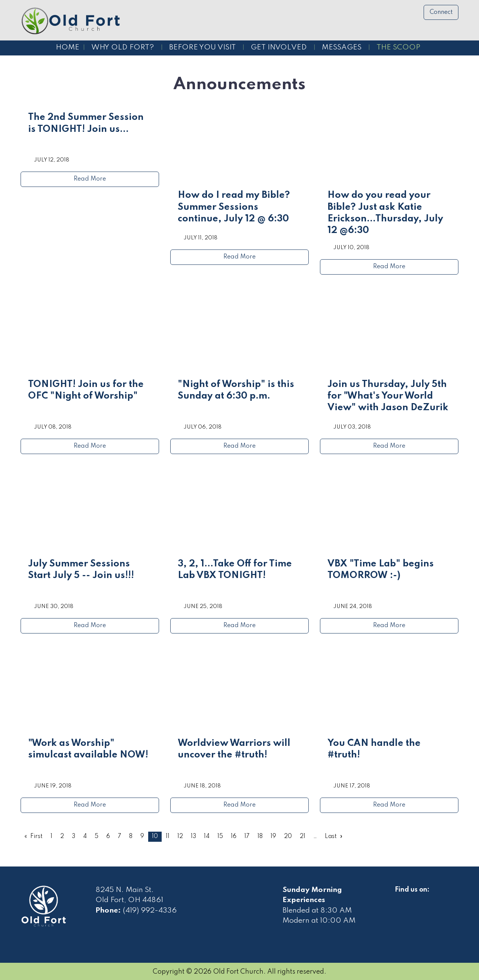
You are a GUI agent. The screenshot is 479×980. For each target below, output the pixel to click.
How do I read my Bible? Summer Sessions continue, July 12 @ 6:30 (234, 207)
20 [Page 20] (288, 837)
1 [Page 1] (51, 837)
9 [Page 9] (142, 837)
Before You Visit (202, 48)
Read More (90, 179)
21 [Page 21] (303, 837)
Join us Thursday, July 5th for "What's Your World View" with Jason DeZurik (388, 396)
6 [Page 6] (108, 837)
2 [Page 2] (62, 837)
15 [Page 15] (220, 837)
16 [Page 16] (234, 837)
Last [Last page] (331, 837)
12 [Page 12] (180, 837)
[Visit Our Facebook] (401, 898)
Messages (342, 48)
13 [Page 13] (193, 837)
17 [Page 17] (247, 837)
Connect (441, 12)
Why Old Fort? (123, 48)
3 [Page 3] (74, 837)
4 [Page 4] (85, 837)
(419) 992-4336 (150, 911)
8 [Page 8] (131, 837)
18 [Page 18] (260, 837)
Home (68, 48)
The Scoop (398, 48)
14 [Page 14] (207, 837)
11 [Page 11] (168, 837)
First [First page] (36, 837)
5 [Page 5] (97, 837)
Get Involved (279, 48)
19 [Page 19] (273, 837)
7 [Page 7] (120, 837)
